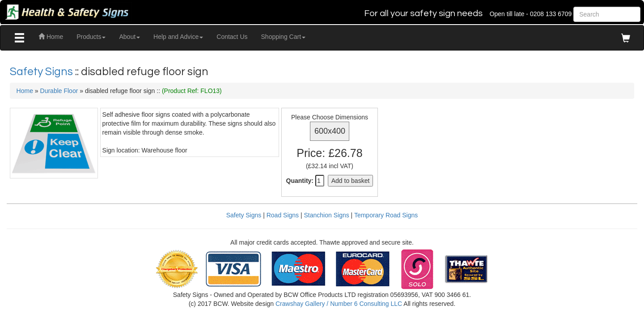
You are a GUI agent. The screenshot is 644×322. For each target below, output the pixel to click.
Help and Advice (178, 37)
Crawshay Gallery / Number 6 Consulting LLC (339, 304)
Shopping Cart (284, 37)
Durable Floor (59, 91)
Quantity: (300, 181)
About (129, 37)
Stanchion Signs (327, 215)
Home (51, 37)
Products (91, 37)
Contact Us (232, 37)
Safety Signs (42, 72)
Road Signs (283, 215)
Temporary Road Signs (386, 215)
